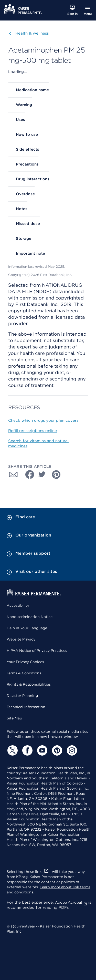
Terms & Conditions (24, 673)
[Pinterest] (56, 750)
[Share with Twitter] (42, 474)
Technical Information (26, 707)
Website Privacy (21, 639)
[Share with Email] (13, 474)
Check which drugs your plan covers (43, 420)
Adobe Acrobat (71, 902)
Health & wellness (32, 33)
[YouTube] (41, 750)
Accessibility (18, 605)
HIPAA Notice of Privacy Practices (37, 651)
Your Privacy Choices (25, 662)
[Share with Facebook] (28, 474)
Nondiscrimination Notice (30, 617)
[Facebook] (27, 750)
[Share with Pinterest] (56, 474)
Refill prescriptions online (33, 431)
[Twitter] (12, 750)
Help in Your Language (27, 628)
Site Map (14, 718)
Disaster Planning (22, 696)
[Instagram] (71, 750)
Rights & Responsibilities (29, 684)
